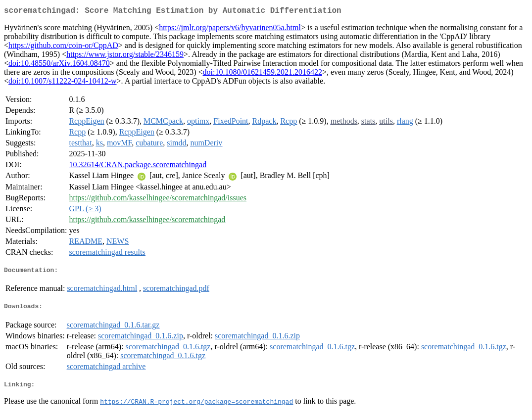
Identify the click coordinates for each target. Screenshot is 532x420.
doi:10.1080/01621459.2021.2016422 (263, 74)
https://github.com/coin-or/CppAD (63, 47)
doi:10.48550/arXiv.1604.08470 (59, 65)
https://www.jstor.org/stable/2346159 (125, 56)
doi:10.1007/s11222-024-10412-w (63, 83)
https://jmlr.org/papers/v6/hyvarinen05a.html (230, 29)
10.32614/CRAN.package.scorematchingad (138, 166)
